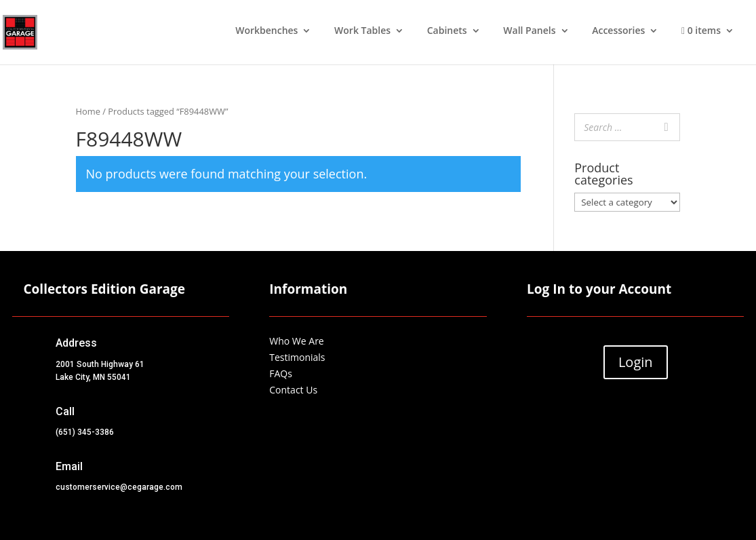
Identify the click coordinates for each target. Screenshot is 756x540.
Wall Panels (529, 31)
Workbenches (266, 31)
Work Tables (362, 31)
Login (636, 362)
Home (88, 111)
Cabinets (447, 31)
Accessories (618, 31)
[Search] (666, 127)
